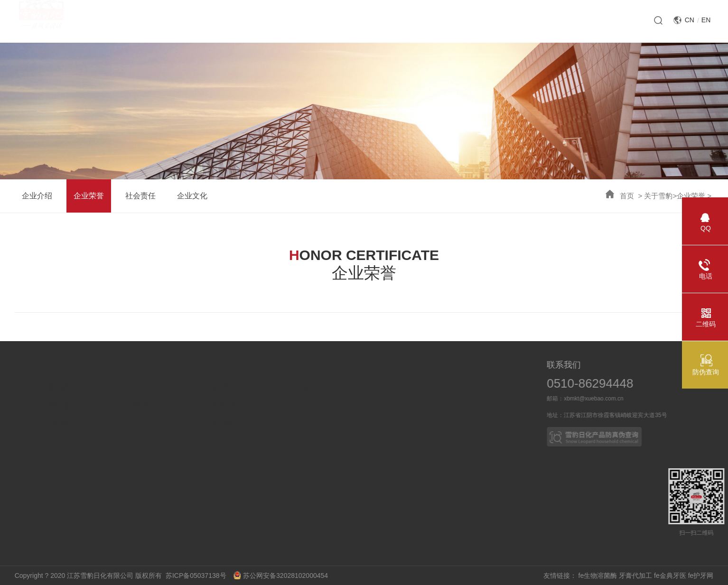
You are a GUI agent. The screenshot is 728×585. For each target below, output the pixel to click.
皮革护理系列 (263, 424)
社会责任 (140, 196)
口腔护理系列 (263, 388)
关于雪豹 (658, 196)
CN (690, 20)
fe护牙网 (701, 576)
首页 (627, 196)
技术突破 (97, 424)
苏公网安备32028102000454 (281, 576)
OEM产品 (350, 424)
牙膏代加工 (635, 576)
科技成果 (97, 388)
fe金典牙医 (670, 576)
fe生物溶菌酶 (598, 576)
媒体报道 (180, 406)
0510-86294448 (603, 383)
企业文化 (192, 196)
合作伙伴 (350, 406)
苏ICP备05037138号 (199, 576)
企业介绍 (37, 196)
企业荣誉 (691, 196)
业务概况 (350, 388)
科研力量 (97, 406)
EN (706, 20)
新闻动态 (180, 388)
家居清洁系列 (263, 406)
